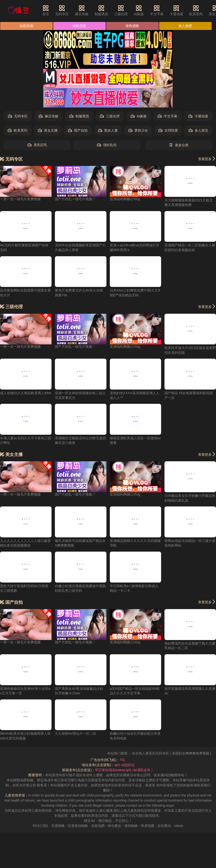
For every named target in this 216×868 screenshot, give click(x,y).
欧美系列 (196, 10)
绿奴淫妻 (79, 26)
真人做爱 (185, 26)
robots (179, 826)
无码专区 (62, 10)
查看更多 (207, 159)
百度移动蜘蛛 (78, 826)
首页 (46, 10)
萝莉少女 (138, 131)
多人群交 (198, 131)
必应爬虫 (164, 826)
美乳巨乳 (37, 145)
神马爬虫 (114, 826)
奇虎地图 (148, 826)
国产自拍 (78, 131)
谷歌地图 (98, 826)
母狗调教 (132, 26)
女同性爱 (168, 131)
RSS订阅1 (41, 826)
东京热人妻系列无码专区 (156, 753)
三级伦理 (121, 10)
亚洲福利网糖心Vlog (125, 199)
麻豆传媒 (82, 10)
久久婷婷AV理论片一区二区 (76, 733)
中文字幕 (157, 10)
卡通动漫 (176, 10)
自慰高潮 (26, 26)
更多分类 (179, 145)
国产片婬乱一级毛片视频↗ (75, 199)
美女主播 (48, 131)
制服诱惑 (101, 10)
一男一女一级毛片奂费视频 (20, 199)
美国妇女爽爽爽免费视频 (196, 753)
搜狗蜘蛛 (131, 826)
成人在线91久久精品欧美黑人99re (26, 393)
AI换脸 (139, 10)
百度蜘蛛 (58, 826)
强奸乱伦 (107, 145)
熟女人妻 (108, 131)
